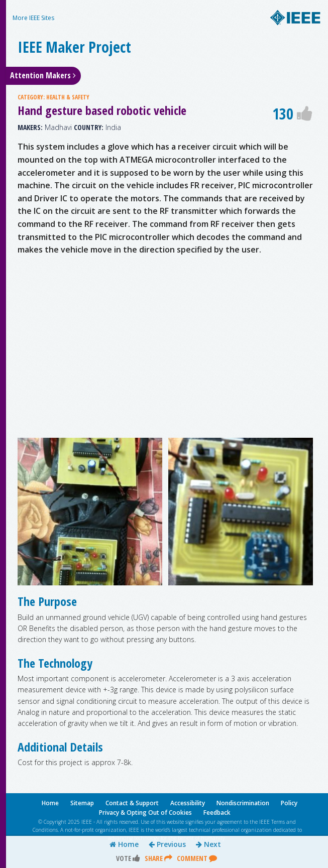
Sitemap (82, 803)
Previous (167, 844)
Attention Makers (43, 75)
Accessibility (188, 803)
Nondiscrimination (243, 803)
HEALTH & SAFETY (68, 97)
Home (124, 844)
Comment (197, 858)
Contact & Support (132, 803)
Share (158, 858)
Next (208, 844)
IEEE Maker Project (74, 47)
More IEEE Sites (33, 18)
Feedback (217, 813)
